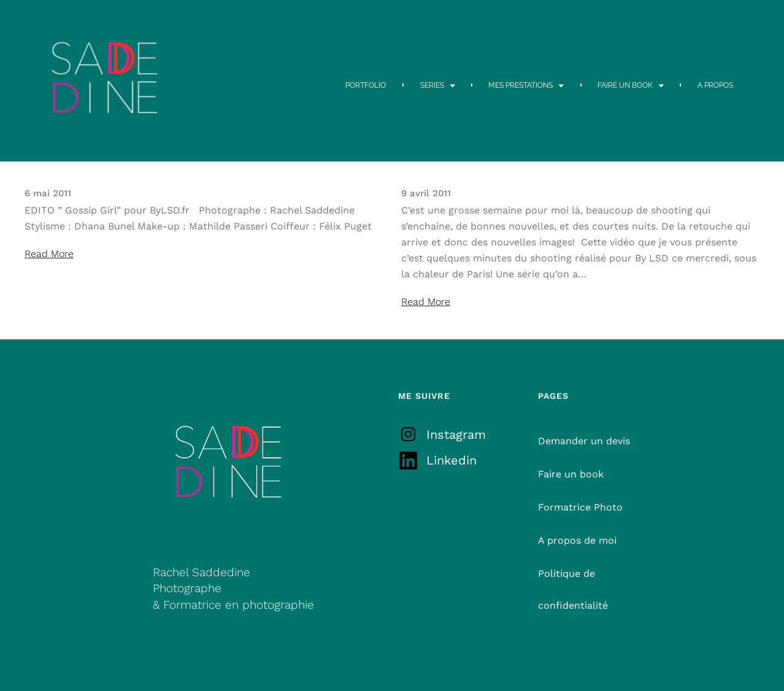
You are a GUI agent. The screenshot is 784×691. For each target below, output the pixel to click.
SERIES (438, 85)
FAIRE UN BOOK (631, 85)
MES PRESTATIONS (526, 85)
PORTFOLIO (366, 85)
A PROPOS (715, 85)
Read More (49, 254)
